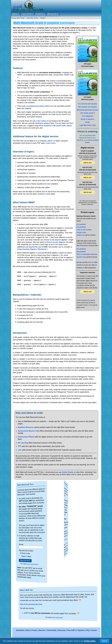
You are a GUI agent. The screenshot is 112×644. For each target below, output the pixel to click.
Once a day (31, 553)
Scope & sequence (88, 119)
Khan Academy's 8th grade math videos (55, 126)
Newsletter (20, 630)
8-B (52, 192)
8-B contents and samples (87, 107)
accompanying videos (35, 106)
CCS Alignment (87, 116)
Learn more (27, 14)
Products (40, 14)
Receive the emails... (31, 551)
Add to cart (87, 163)
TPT (19, 446)
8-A (46, 192)
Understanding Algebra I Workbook (32, 249)
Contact (94, 630)
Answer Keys (81, 232)
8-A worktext (81, 224)
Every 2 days (31, 556)
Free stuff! (71, 630)
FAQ (87, 630)
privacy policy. (90, 641)
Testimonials (51, 630)
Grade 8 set (81, 235)
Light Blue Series (32, 18)
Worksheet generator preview (87, 110)
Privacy (34, 630)
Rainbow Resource (26, 427)
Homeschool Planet (26, 437)
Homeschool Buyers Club (28, 431)
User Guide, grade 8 (87, 113)
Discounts (61, 630)
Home (16, 14)
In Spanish (80, 630)
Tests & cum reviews (84, 230)
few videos (42, 121)
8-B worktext (81, 227)
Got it (105, 641)
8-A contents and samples (88, 104)
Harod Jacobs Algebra (56, 242)
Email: (31, 544)
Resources (53, 14)
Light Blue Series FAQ (87, 125)
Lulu (20, 450)
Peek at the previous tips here (55, 604)
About (28, 630)
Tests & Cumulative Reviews (87, 254)
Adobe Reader (68, 472)
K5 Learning (23, 443)
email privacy (31, 564)
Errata (87, 122)
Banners (42, 630)
